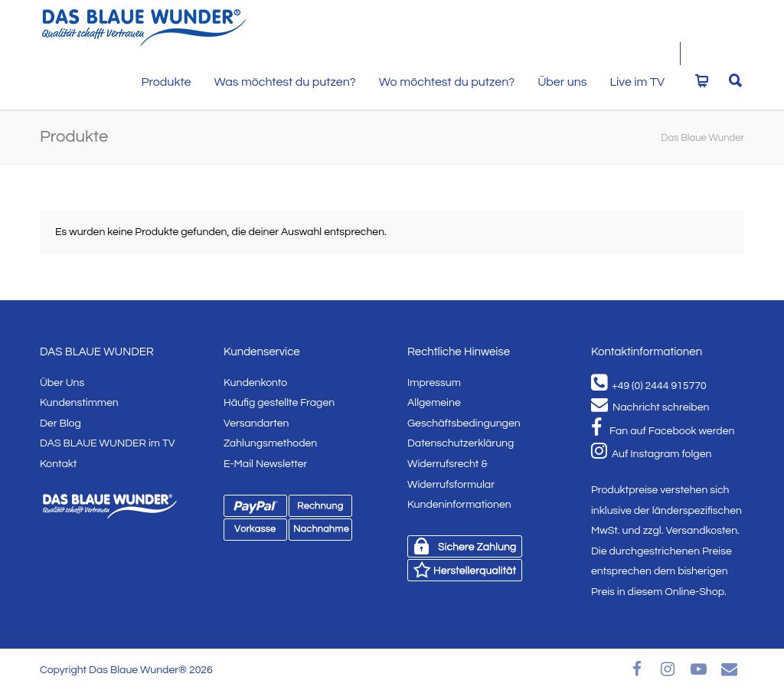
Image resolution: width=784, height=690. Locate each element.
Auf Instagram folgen (651, 454)
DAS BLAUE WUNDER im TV (108, 443)
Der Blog (60, 423)
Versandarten (256, 423)
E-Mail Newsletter (265, 464)
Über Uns (62, 383)
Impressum (434, 383)
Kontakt (58, 464)
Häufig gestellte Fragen (279, 403)
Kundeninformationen (459, 505)
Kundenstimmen (79, 403)
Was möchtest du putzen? (284, 82)
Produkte (166, 82)
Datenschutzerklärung (461, 443)
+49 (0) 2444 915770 (649, 386)
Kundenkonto (255, 383)
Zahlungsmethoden (270, 443)
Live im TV (637, 82)
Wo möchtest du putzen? (447, 82)
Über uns (562, 82)
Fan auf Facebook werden (663, 431)
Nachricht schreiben (650, 407)
